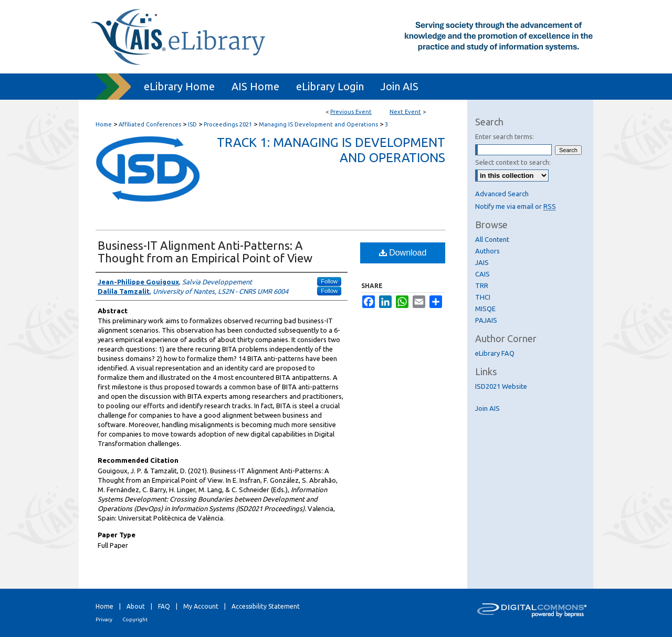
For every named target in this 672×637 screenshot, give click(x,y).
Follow (329, 281)
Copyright (135, 619)
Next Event (405, 112)
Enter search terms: (505, 136)
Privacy (104, 619)
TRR (482, 285)
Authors (487, 251)
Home (104, 124)
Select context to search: (513, 162)
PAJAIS (486, 320)
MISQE (485, 309)
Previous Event (351, 112)
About (136, 606)
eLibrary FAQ (495, 353)
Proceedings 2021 (229, 124)
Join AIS (487, 408)
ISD (193, 124)
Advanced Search (502, 194)
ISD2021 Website (501, 386)
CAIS (482, 274)
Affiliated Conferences (151, 124)
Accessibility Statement (266, 606)
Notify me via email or (516, 206)
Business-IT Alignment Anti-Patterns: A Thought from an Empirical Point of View (205, 252)
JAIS (482, 262)
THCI (483, 297)
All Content (492, 239)
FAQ (164, 606)
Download (403, 253)
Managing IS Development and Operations (319, 124)
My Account (201, 606)
